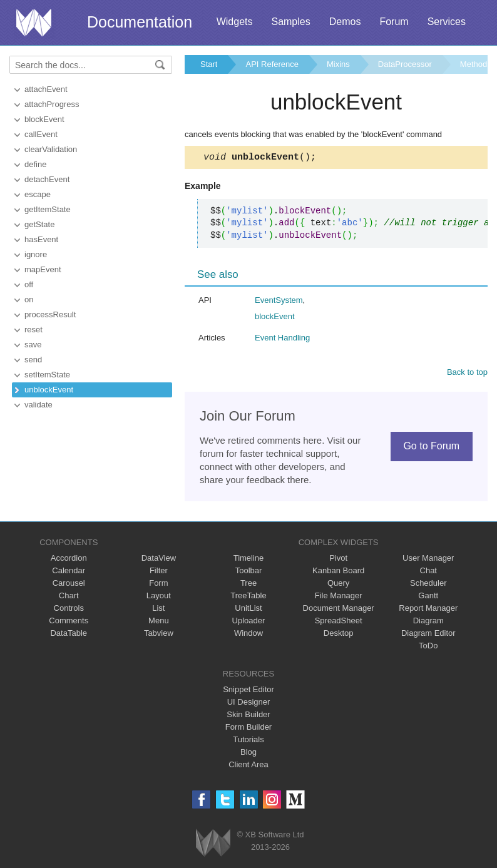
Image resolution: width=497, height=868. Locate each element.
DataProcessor (405, 64)
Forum (394, 22)
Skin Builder (248, 716)
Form (158, 585)
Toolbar (249, 572)
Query (338, 585)
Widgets (235, 22)
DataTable (69, 635)
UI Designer (249, 704)
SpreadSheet (339, 622)
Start (209, 64)
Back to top (467, 374)
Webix (213, 845)
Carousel (69, 585)
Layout (159, 597)
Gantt (428, 597)
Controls (69, 610)
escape (38, 194)
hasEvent (41, 239)
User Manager (428, 560)
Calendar (69, 572)
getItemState (48, 209)
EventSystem (279, 302)
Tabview (159, 635)
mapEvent (43, 269)
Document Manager (339, 610)
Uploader (249, 622)
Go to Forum (431, 448)
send (33, 360)
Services (447, 22)
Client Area (248, 766)
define (35, 164)
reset (33, 329)
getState (39, 224)
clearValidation (51, 149)
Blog (248, 754)
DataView (159, 560)
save (33, 345)
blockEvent (44, 119)
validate (38, 405)
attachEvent (46, 89)
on (29, 299)
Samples (290, 22)
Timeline (249, 560)
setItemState (47, 375)
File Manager (339, 597)
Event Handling (282, 340)
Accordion (69, 560)
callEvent (41, 134)
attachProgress (52, 104)
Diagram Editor (428, 635)
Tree (248, 585)
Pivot (338, 560)
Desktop (339, 635)
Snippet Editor (248, 691)
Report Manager (428, 610)
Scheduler (428, 585)
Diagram (428, 622)
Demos (345, 22)
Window (248, 635)
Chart (69, 597)
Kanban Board (338, 572)
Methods (476, 64)
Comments (69, 622)
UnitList (248, 610)
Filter (159, 572)
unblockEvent (49, 390)
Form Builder (248, 729)
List (158, 610)
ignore (36, 254)
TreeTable (248, 597)
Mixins (338, 64)
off (29, 284)
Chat (428, 572)
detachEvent (47, 179)
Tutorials (248, 741)
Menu (159, 622)
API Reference (272, 64)
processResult (50, 314)
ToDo (428, 647)
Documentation (140, 22)
